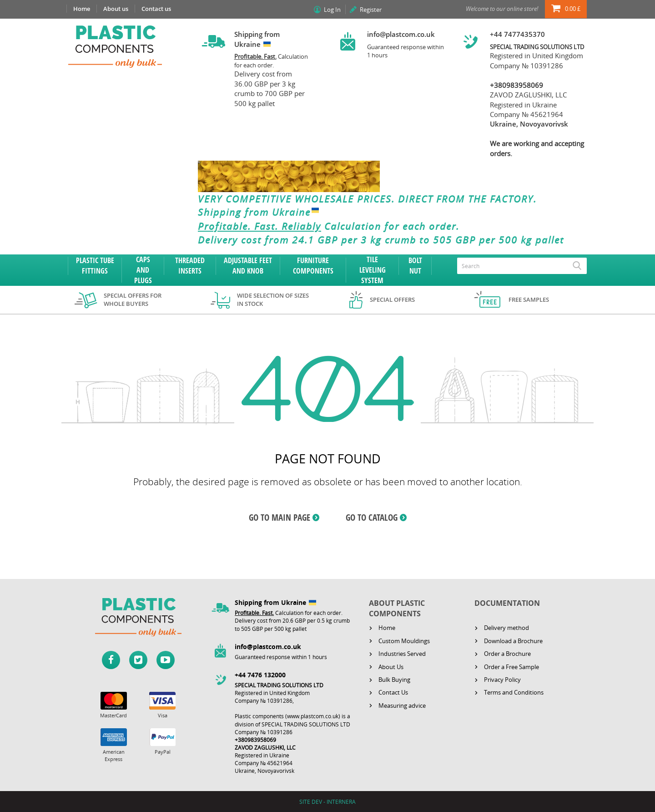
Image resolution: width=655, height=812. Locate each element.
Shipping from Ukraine (260, 213)
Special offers (392, 299)
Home (82, 9)
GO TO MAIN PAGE (280, 518)
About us (116, 9)
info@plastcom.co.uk (401, 34)
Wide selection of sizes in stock (273, 300)
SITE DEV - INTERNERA (327, 802)
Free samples (529, 299)
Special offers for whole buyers (133, 300)
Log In (332, 10)
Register (371, 10)
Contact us (156, 9)
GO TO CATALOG (372, 518)
